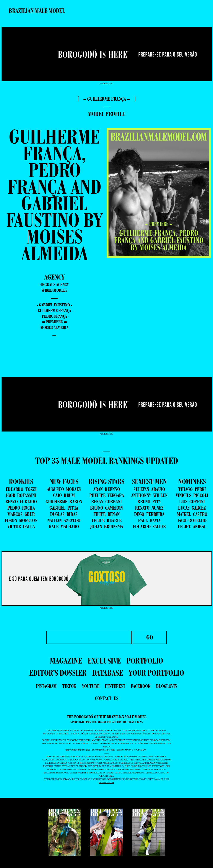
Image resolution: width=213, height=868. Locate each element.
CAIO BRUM (64, 495)
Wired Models (54, 290)
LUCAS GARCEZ (192, 508)
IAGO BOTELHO (192, 520)
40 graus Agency (54, 284)
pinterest (115, 686)
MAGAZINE (66, 661)
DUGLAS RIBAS (64, 514)
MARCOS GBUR (21, 514)
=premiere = (54, 322)
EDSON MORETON (21, 520)
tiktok (69, 686)
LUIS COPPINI (192, 502)
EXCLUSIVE (104, 661)
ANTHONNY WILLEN (149, 495)
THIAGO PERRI (192, 489)
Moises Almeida (54, 327)
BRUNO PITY (149, 502)
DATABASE (108, 673)
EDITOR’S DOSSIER (58, 673)
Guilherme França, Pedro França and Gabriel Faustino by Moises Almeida (54, 195)
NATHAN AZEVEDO (64, 520)
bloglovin (167, 686)
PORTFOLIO (145, 661)
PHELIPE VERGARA (107, 495)
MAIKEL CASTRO (192, 514)
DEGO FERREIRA (149, 514)
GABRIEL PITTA (64, 508)
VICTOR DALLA (21, 526)
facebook (141, 686)
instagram (46, 686)
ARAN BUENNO (107, 489)
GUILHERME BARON (64, 502)
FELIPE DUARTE (107, 520)
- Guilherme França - (54, 311)
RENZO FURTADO (21, 502)
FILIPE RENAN (106, 514)
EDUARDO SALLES (149, 526)
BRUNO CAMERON (106, 508)
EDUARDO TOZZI (21, 489)
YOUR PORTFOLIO (156, 673)
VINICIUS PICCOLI (192, 495)
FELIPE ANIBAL (192, 526)
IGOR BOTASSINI (21, 495)
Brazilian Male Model (37, 11)
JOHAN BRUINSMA (106, 526)
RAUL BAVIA (149, 520)
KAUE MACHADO (64, 526)
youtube (91, 686)
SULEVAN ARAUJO (149, 489)
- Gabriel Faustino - (54, 305)
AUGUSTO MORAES (64, 489)
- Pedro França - (54, 316)
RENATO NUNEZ (149, 508)
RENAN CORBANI (106, 502)
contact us (106, 698)
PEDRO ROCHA (21, 508)
